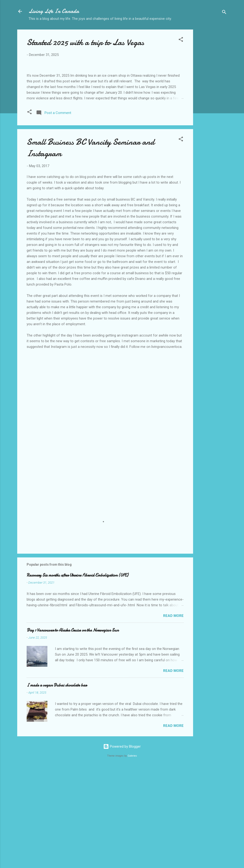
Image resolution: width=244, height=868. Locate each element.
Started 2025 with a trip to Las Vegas (85, 42)
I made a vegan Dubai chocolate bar (57, 785)
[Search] (224, 13)
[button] (181, 40)
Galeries (132, 856)
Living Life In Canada (54, 11)
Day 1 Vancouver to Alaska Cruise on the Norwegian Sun (73, 730)
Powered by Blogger (122, 846)
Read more (173, 716)
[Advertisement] (212, 104)
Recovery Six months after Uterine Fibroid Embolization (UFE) (77, 675)
